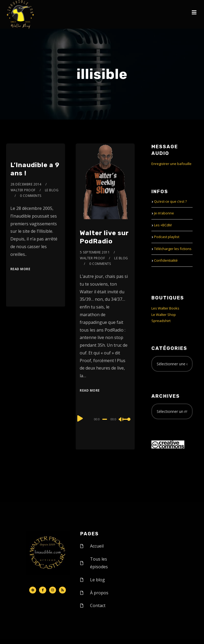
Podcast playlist (167, 237)
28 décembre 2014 (26, 184)
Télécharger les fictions (173, 249)
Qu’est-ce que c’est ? (170, 201)
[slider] (105, 419)
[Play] (80, 418)
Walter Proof (23, 190)
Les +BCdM (163, 225)
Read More (20, 269)
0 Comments (31, 196)
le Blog (52, 190)
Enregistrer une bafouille (171, 164)
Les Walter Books (165, 308)
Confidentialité (166, 260)
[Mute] (121, 420)
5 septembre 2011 (95, 252)
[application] (105, 419)
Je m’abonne (164, 213)
